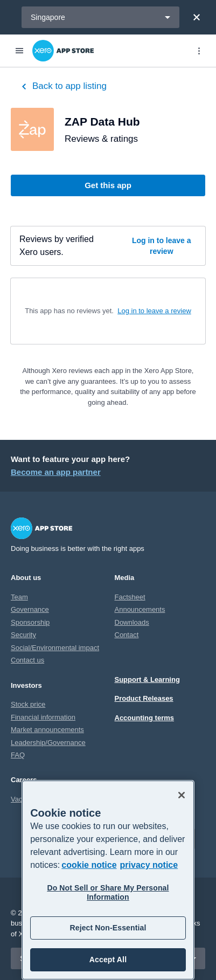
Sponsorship (30, 622)
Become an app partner (56, 472)
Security (23, 635)
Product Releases (144, 698)
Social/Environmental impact (55, 648)
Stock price (28, 704)
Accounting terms (145, 718)
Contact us (27, 660)
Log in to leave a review (162, 246)
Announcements (140, 609)
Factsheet (130, 597)
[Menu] (19, 51)
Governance (30, 609)
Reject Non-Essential (108, 928)
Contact (127, 635)
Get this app (108, 185)
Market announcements (47, 730)
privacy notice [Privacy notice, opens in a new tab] (149, 865)
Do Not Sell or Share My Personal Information (108, 892)
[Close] (197, 17)
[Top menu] (199, 51)
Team (19, 597)
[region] (108, 880)
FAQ (18, 755)
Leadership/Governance (48, 743)
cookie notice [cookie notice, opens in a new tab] (89, 865)
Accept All (108, 960)
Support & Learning (147, 679)
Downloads (132, 622)
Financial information (43, 717)
